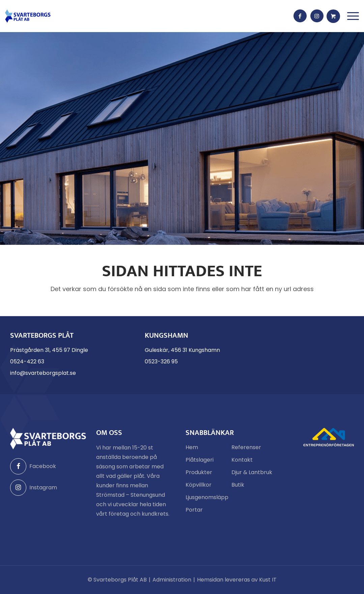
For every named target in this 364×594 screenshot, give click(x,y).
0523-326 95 (161, 361)
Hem (192, 447)
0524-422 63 (27, 361)
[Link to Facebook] (300, 16)
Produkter (199, 472)
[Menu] (353, 16)
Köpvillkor (199, 485)
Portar (194, 510)
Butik (238, 485)
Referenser (246, 447)
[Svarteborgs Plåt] (28, 16)
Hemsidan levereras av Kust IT (237, 580)
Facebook (33, 466)
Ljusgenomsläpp (206, 497)
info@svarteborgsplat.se (43, 373)
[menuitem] (353, 16)
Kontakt (242, 460)
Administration (172, 580)
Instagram (34, 488)
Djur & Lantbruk (252, 472)
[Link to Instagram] (317, 16)
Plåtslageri (200, 460)
